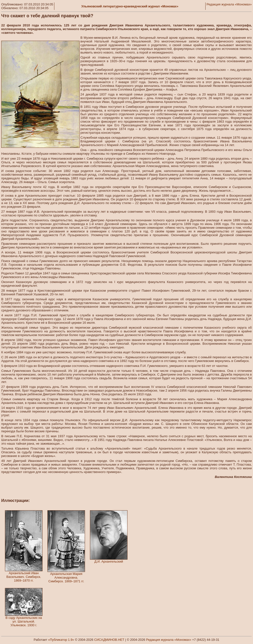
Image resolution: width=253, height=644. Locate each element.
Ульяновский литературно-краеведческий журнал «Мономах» (130, 6)
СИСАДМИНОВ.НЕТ (109, 640)
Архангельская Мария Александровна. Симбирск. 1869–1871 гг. (66, 578)
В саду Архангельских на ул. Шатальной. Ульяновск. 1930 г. (24, 621)
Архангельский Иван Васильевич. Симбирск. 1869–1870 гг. (24, 577)
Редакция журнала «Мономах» (229, 4)
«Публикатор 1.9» (61, 640)
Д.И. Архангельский (109, 561)
